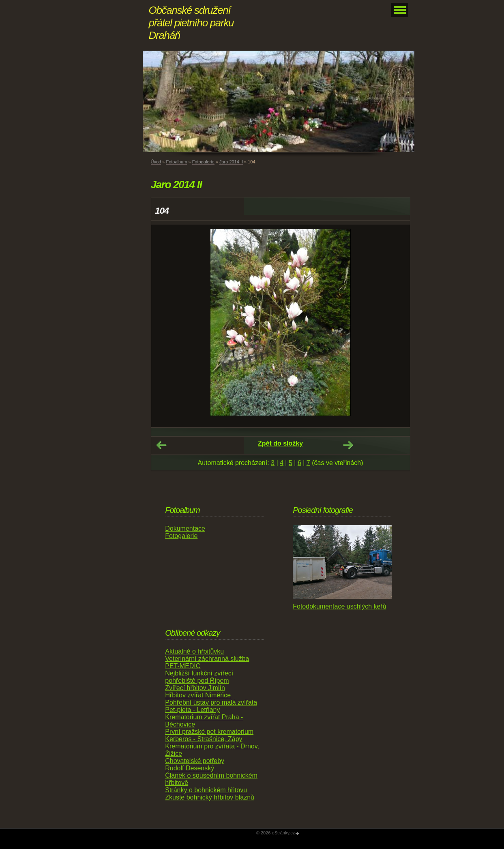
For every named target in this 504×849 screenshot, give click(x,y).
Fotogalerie (203, 162)
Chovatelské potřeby (195, 761)
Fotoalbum (176, 162)
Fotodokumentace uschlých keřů (339, 606)
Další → (348, 445)
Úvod (156, 162)
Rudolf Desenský (190, 768)
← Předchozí (161, 445)
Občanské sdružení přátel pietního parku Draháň (191, 23)
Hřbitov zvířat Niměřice (198, 695)
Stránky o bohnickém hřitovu (206, 790)
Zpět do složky (280, 443)
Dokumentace (185, 528)
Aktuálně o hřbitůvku (194, 651)
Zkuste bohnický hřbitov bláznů (210, 797)
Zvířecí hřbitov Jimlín (195, 688)
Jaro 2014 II (231, 162)
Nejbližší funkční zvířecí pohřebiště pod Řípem (199, 677)
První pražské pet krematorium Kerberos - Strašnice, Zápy (209, 735)
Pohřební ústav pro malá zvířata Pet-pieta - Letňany (211, 706)
